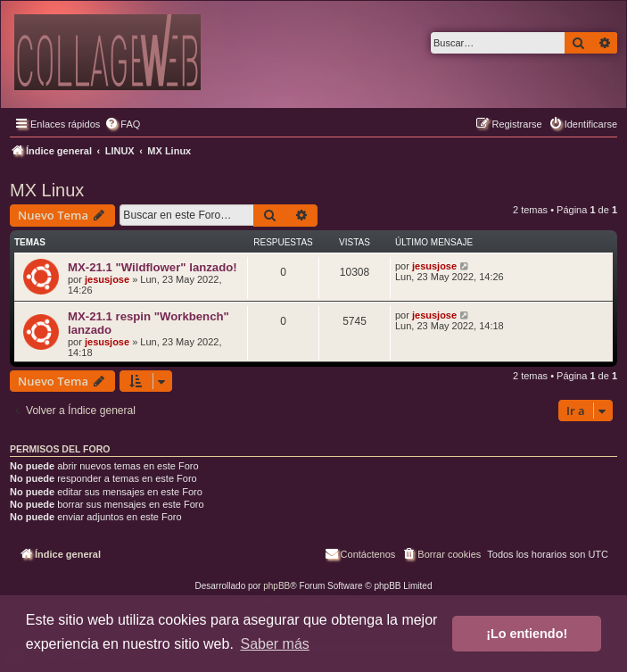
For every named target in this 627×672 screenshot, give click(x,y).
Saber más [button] (274, 644)
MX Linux (47, 190)
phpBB (276, 586)
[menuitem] (122, 124)
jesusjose (107, 279)
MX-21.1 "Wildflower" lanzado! (153, 267)
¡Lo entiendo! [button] (527, 634)
